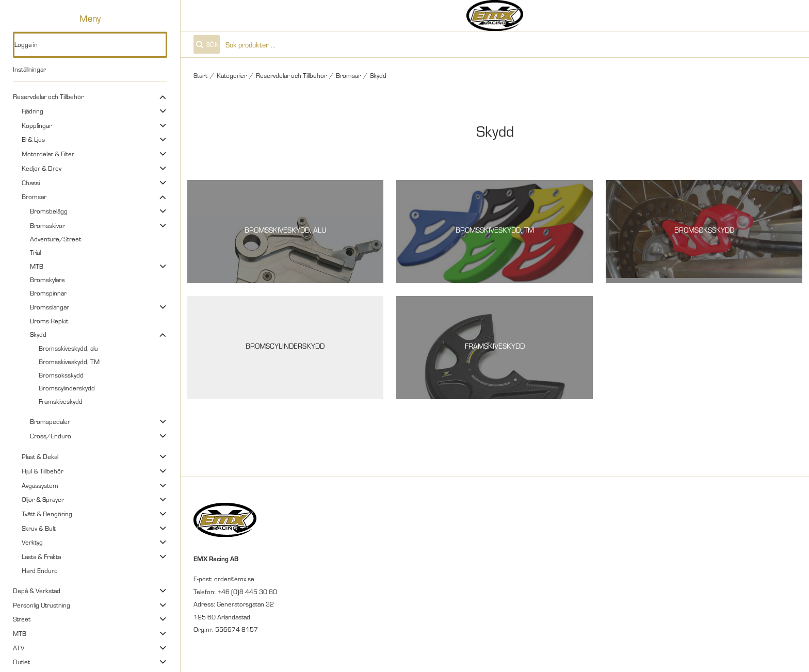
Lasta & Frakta (41, 556)
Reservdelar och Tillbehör (48, 96)
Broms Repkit (49, 321)
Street (22, 619)
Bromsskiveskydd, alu (68, 348)
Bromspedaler (50, 421)
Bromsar (34, 196)
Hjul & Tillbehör (43, 471)
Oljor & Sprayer (43, 499)
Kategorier (232, 75)
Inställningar (29, 69)
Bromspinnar (48, 293)
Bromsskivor (47, 225)
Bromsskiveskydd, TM (69, 362)
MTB (37, 266)
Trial (35, 252)
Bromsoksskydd (61, 375)
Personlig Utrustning (42, 605)
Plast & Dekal (40, 456)
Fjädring (33, 111)
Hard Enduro (40, 570)
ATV (19, 648)
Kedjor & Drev (42, 168)
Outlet (21, 662)
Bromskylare (47, 280)
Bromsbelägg (49, 211)
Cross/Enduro (51, 436)
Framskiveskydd (61, 401)
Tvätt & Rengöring (47, 514)
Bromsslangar (50, 307)
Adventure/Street (55, 239)
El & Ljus (33, 139)
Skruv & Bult (39, 528)
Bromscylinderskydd (67, 388)
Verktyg (32, 542)
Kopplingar (37, 125)
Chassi (31, 183)
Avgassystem (40, 485)
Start (200, 75)
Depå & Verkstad (37, 591)
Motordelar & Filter (48, 154)
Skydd (38, 334)
